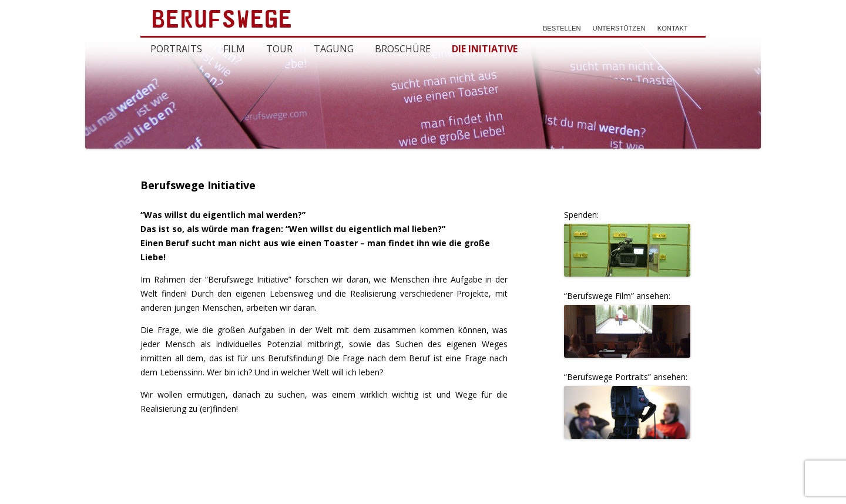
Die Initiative (485, 49)
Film (234, 49)
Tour (279, 49)
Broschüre (403, 49)
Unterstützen (619, 28)
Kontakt (673, 28)
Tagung (334, 49)
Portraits (176, 49)
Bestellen (562, 28)
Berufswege (223, 22)
